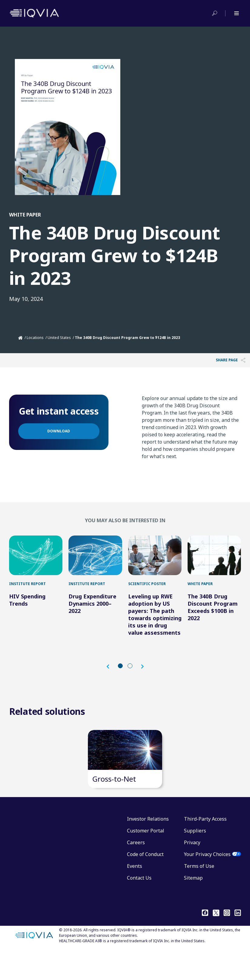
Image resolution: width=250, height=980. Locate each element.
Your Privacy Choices (207, 885)
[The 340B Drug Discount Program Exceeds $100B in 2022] (214, 563)
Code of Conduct (145, 885)
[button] (111, 682)
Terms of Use (199, 897)
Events (135, 897)
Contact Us (139, 908)
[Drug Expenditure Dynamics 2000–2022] (95, 563)
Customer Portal (146, 861)
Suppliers (195, 861)
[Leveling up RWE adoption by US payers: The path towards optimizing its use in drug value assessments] (155, 563)
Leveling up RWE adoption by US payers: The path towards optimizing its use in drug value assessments (155, 630)
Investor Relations (148, 849)
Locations (35, 338)
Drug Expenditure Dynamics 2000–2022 (92, 619)
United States (59, 338)
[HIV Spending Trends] (36, 563)
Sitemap (193, 908)
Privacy (192, 873)
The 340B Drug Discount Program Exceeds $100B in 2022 (213, 623)
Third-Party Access (205, 849)
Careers (136, 873)
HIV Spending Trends (27, 615)
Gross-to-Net (114, 809)
